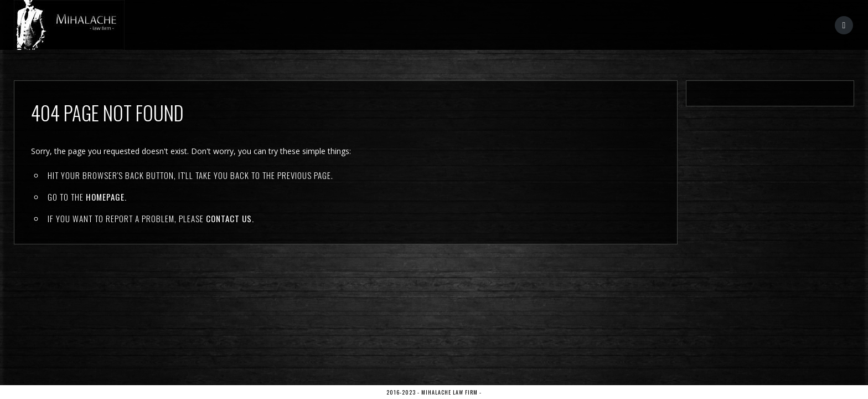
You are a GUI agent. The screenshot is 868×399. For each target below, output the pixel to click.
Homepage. (106, 197)
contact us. (230, 218)
